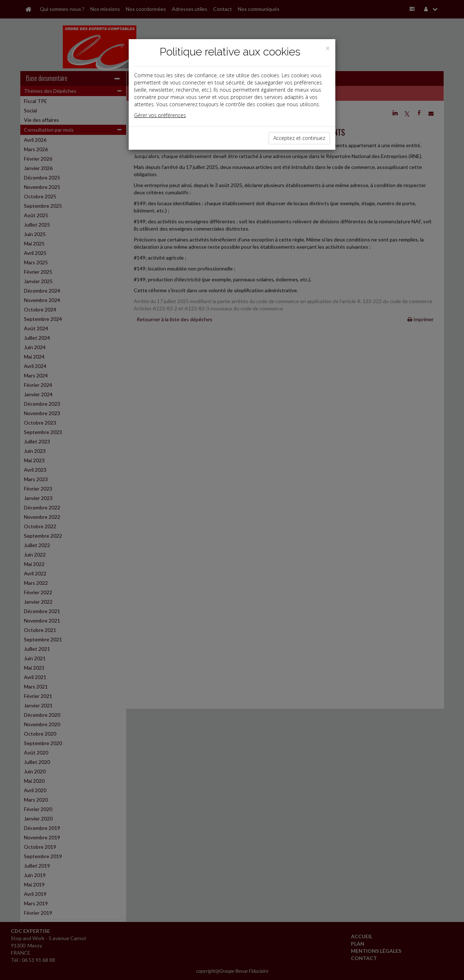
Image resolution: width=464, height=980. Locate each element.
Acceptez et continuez (299, 138)
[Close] (328, 48)
